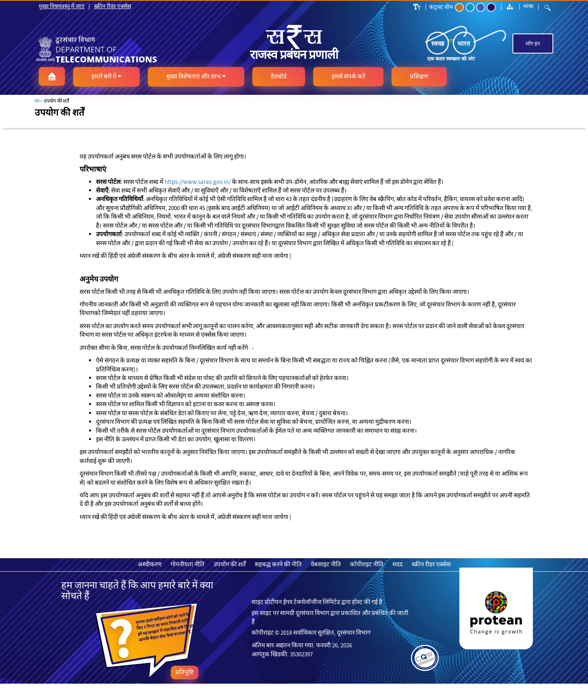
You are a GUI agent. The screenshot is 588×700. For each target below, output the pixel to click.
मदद (398, 564)
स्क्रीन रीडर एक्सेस (112, 6)
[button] (52, 76)
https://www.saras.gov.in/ (198, 182)
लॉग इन (533, 44)
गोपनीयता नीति (188, 564)
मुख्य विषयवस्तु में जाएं (62, 6)
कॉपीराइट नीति (367, 564)
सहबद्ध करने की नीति (278, 564)
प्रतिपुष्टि (185, 672)
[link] (117, 49)
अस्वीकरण (150, 564)
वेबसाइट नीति (326, 564)
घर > (39, 101)
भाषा (528, 6)
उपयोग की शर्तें (230, 564)
